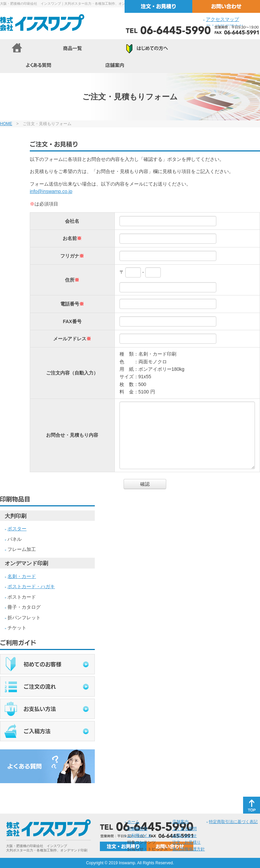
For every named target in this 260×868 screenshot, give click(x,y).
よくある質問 (185, 829)
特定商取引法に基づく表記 (233, 822)
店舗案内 (180, 822)
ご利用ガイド (139, 836)
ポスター (17, 529)
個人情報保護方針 (189, 849)
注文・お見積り (187, 842)
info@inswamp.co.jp (51, 191)
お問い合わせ (185, 836)
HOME (6, 124)
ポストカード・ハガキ (31, 586)
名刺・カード (22, 576)
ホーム (133, 822)
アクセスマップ (222, 19)
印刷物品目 (137, 829)
